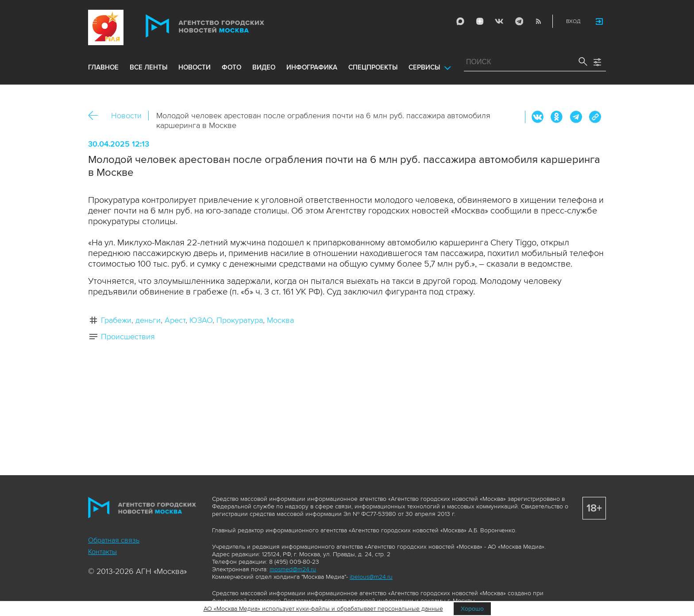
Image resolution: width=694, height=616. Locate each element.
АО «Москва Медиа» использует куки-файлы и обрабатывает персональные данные (323, 609)
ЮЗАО (201, 320)
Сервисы (424, 67)
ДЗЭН (480, 21)
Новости (126, 116)
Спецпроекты (373, 67)
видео (264, 67)
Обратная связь (114, 540)
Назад (96, 116)
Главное (103, 67)
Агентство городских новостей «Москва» (222, 26)
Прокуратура (240, 320)
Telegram (519, 21)
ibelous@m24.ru (371, 577)
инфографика (312, 67)
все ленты (148, 67)
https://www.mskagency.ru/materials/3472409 (595, 117)
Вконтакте (538, 117)
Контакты (102, 552)
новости (195, 67)
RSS (538, 21)
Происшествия (128, 337)
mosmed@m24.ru (293, 569)
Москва (280, 320)
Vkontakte (499, 21)
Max (460, 21)
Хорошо (472, 609)
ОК (557, 117)
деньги (148, 320)
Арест (175, 320)
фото (231, 67)
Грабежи (116, 320)
